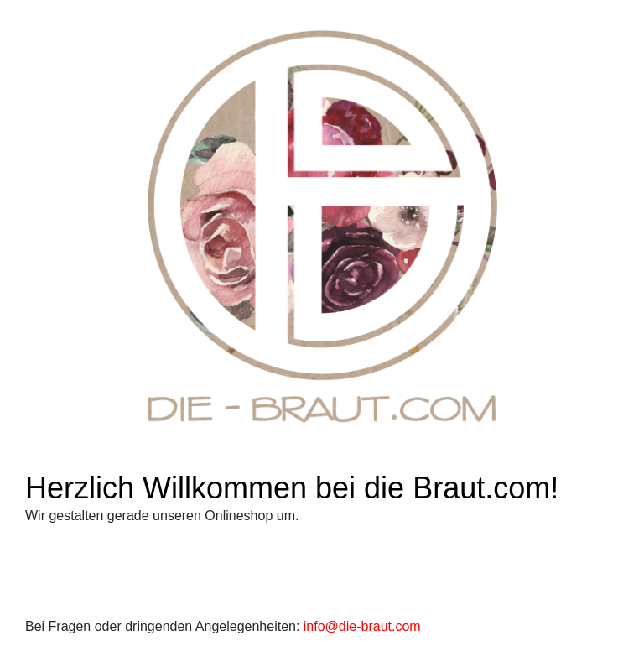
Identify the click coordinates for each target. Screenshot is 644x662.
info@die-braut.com (362, 626)
